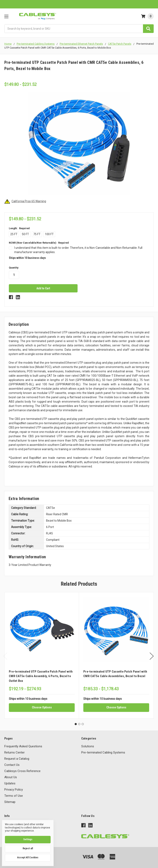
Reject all (28, 848)
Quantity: (14, 268)
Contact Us (12, 765)
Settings (28, 839)
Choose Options (42, 707)
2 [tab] (79, 724)
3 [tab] (83, 724)
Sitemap (10, 802)
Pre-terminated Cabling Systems (103, 752)
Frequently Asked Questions (23, 746)
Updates (10, 783)
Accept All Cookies (28, 857)
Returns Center (15, 752)
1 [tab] (76, 724)
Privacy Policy (14, 790)
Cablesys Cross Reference (22, 771)
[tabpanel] (42, 655)
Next (152, 656)
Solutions (88, 746)
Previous (5, 656)
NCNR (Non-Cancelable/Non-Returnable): (39, 243)
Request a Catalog (17, 759)
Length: (19, 228)
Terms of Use (14, 796)
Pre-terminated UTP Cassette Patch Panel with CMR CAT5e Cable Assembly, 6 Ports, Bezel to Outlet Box (41, 676)
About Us (11, 777)
